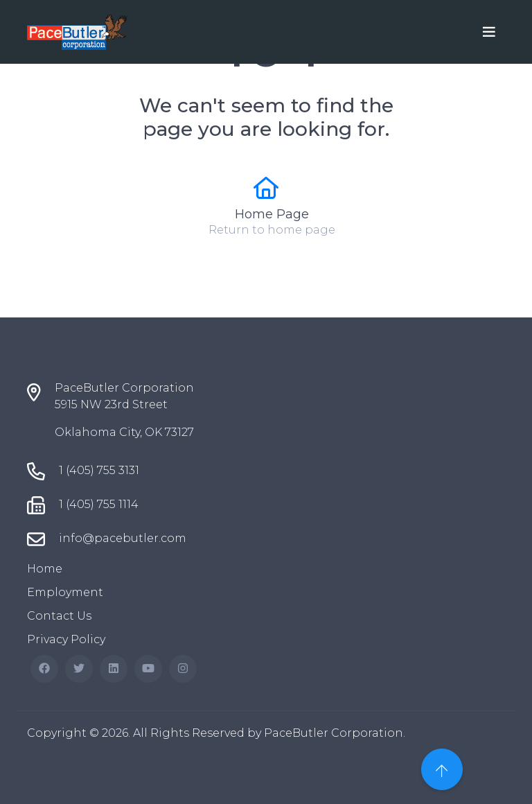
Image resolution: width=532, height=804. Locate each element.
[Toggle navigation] (489, 32)
